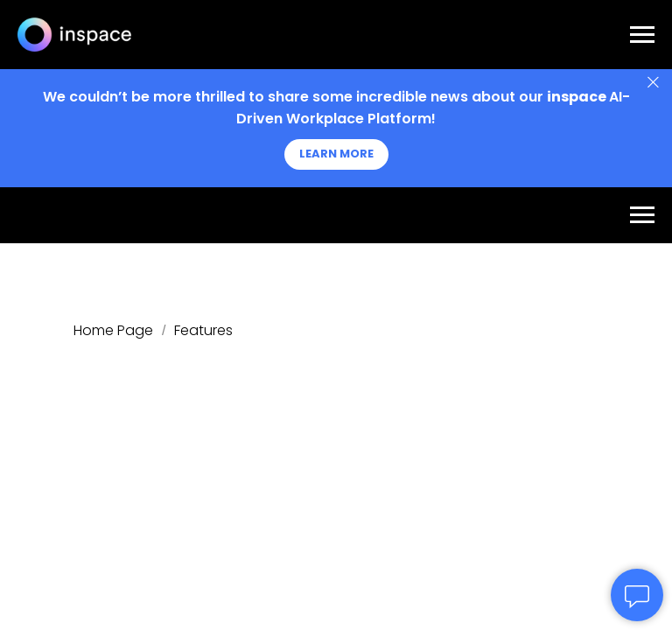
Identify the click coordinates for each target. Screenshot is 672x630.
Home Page (113, 330)
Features (203, 330)
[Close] (653, 83)
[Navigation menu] (642, 35)
